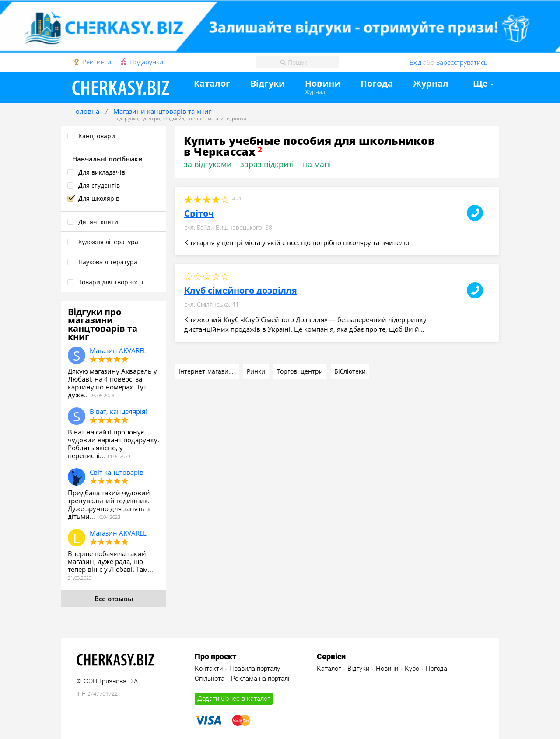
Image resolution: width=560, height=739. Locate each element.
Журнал (315, 92)
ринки (239, 118)
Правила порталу (255, 669)
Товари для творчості (111, 282)
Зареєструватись (462, 62)
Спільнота (210, 679)
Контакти (209, 669)
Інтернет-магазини (207, 371)
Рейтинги (97, 62)
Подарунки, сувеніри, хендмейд (149, 118)
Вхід (415, 62)
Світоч (199, 214)
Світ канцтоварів (117, 472)
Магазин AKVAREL (118, 350)
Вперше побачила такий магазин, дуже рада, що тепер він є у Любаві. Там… (110, 561)
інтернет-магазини (208, 118)
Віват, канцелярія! (118, 411)
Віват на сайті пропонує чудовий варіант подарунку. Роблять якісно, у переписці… (114, 444)
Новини (323, 84)
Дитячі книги (98, 222)
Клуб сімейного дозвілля (241, 291)
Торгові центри (300, 371)
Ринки (256, 371)
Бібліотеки (350, 371)
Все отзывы (114, 599)
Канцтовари (97, 136)
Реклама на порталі (260, 679)
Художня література (108, 242)
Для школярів (99, 198)
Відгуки (268, 84)
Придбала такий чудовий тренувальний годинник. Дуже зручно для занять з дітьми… (109, 504)
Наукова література (108, 262)
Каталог (212, 84)
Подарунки (146, 62)
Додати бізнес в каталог (234, 699)
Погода (377, 84)
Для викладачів (102, 172)
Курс (412, 669)
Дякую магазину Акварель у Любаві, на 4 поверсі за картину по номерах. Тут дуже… (112, 383)
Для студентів (99, 185)
